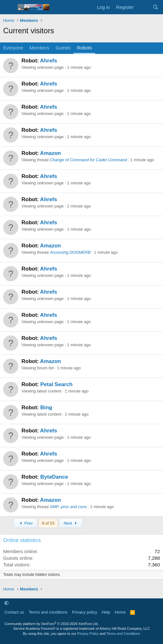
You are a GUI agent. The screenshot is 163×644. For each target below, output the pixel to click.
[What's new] (143, 7)
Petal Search (56, 384)
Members (39, 48)
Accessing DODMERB (70, 252)
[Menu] (9, 7)
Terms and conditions (48, 612)
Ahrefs (49, 61)
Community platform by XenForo (51, 624)
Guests (63, 48)
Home (120, 612)
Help (106, 612)
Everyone (13, 48)
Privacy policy (85, 612)
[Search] (156, 7)
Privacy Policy (88, 634)
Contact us (14, 612)
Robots (84, 48)
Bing (46, 408)
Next (71, 523)
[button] (6, 603)
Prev (25, 523)
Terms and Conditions (123, 634)
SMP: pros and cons (68, 507)
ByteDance (54, 477)
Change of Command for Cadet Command (88, 160)
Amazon (51, 153)
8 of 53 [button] (48, 523)
